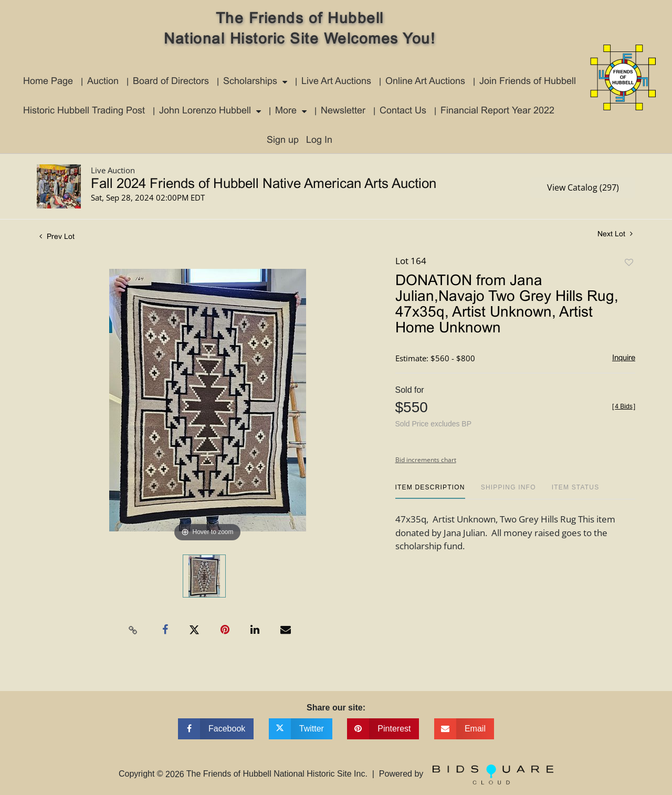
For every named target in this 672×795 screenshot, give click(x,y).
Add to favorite (629, 263)
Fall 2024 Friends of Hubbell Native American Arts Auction (264, 184)
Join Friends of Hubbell (528, 82)
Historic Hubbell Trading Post (84, 111)
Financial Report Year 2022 (497, 111)
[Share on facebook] (216, 729)
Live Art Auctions (336, 82)
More (286, 111)
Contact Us (403, 111)
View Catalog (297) (583, 187)
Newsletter (343, 111)
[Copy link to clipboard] (133, 630)
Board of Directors (171, 82)
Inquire (624, 358)
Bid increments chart (426, 460)
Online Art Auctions (425, 82)
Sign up (283, 140)
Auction (103, 82)
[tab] (430, 491)
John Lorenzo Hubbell (205, 111)
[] (624, 406)
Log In (319, 140)
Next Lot (615, 234)
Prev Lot (57, 237)
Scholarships (250, 82)
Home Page (48, 82)
